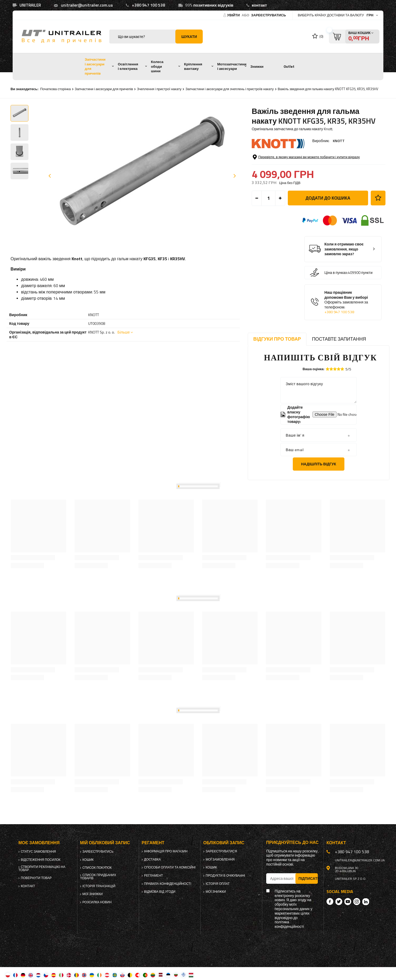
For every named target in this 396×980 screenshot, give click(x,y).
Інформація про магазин (166, 851)
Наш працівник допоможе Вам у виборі (347, 302)
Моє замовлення (39, 843)
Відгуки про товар (277, 339)
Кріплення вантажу (193, 66)
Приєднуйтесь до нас (292, 843)
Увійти (234, 15)
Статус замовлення (38, 852)
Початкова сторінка (56, 89)
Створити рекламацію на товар (42, 868)
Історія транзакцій (99, 886)
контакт (259, 5)
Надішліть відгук (318, 464)
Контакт (28, 886)
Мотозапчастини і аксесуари (232, 66)
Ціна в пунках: (336, 273)
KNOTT (339, 141)
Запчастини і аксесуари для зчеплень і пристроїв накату (229, 89)
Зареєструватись (269, 15)
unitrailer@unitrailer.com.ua (87, 5)
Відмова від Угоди (160, 892)
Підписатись (308, 878)
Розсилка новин (97, 902)
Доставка (152, 860)
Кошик (88, 860)
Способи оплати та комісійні (170, 867)
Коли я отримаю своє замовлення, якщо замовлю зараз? (344, 249)
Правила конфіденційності (168, 884)
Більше (124, 332)
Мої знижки (93, 894)
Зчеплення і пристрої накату (159, 89)
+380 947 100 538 (148, 5)
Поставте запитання (339, 339)
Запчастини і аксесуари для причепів (95, 66)
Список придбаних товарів (98, 877)
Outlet (289, 66)
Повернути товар (36, 878)
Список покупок (97, 868)
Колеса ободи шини (157, 66)
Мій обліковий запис (105, 843)
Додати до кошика (328, 198)
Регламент (154, 876)
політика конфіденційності (289, 924)
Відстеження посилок (41, 860)
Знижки (257, 66)
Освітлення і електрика (128, 66)
